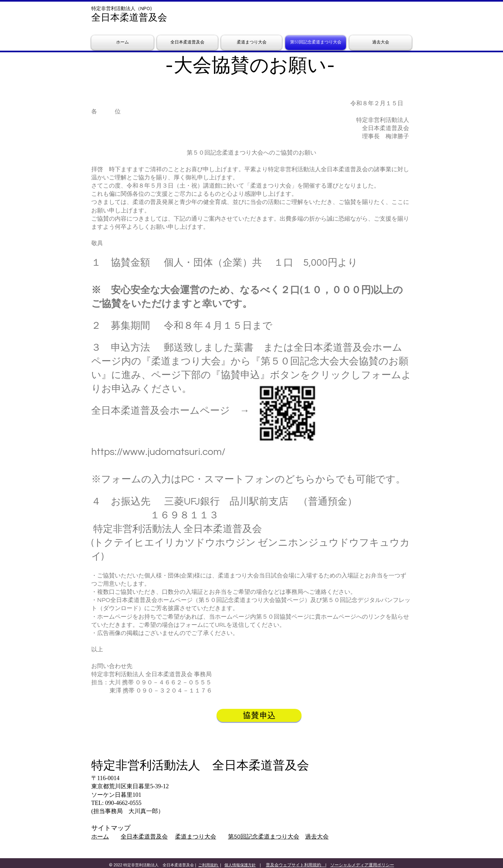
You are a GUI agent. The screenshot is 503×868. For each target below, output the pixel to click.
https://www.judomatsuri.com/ (158, 452)
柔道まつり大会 (196, 837)
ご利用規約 (208, 865)
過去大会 (317, 837)
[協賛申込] (259, 715)
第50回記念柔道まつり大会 (264, 837)
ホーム (100, 837)
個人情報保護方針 (240, 865)
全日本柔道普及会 (144, 837)
